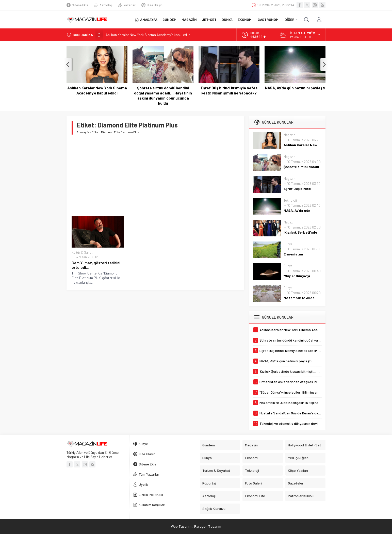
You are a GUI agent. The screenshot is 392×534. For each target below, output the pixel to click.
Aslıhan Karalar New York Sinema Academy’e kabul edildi (148, 35)
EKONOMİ (245, 19)
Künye (141, 444)
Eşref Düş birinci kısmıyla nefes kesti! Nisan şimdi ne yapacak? (229, 90)
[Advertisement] (155, 175)
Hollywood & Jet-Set (305, 445)
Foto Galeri (253, 483)
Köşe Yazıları (298, 470)
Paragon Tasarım (208, 526)
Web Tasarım (181, 526)
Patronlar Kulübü (301, 496)
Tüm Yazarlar (146, 474)
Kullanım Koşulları (149, 505)
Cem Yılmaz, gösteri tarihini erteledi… (96, 265)
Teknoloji (290, 200)
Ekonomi (252, 458)
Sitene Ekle (77, 5)
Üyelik (141, 484)
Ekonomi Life (255, 496)
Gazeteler (296, 483)
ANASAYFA (146, 19)
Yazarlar (127, 5)
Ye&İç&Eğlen (298, 458)
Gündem (209, 445)
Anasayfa (83, 132)
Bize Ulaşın (152, 5)
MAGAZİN (189, 19)
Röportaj (209, 483)
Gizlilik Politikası (148, 495)
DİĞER (291, 19)
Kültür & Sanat (82, 252)
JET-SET (209, 19)
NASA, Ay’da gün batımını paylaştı (295, 88)
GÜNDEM (169, 19)
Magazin (289, 135)
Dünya (288, 244)
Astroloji (103, 5)
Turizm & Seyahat (216, 470)
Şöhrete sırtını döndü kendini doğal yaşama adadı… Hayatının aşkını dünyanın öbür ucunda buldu (163, 95)
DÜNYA (227, 19)
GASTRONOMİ (269, 19)
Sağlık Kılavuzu (214, 508)
